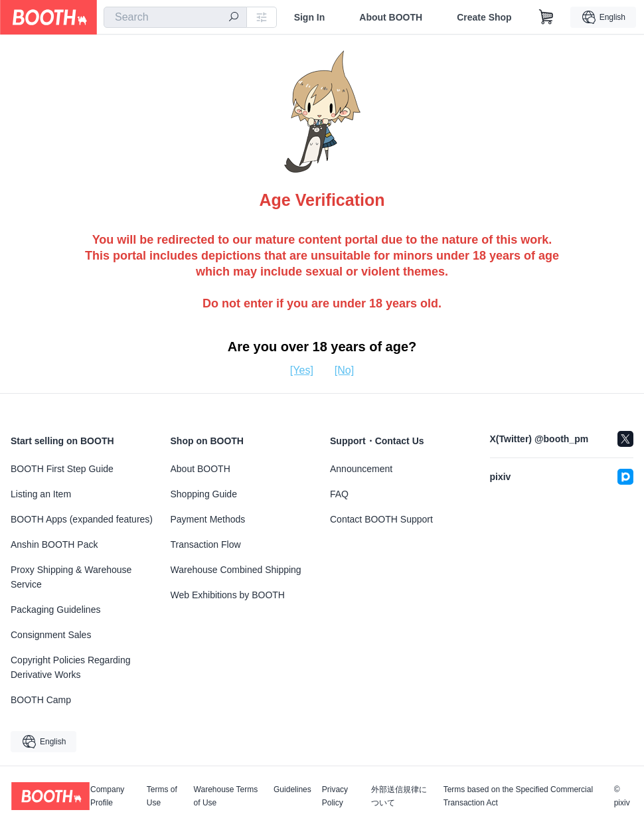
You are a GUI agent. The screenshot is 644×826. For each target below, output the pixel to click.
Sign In (310, 17)
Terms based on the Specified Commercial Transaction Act (518, 796)
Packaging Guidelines (55, 610)
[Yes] (302, 370)
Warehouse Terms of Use (226, 796)
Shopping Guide (204, 494)
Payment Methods (208, 519)
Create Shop (484, 17)
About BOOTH (391, 17)
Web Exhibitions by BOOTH (228, 595)
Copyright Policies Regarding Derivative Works (71, 667)
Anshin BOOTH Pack (54, 544)
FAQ (339, 494)
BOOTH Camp (41, 700)
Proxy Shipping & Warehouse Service (71, 577)
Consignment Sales (51, 635)
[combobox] (175, 17)
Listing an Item (41, 494)
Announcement (361, 469)
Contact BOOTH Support (381, 519)
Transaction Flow (206, 544)
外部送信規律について (399, 796)
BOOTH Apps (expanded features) (82, 519)
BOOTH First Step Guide (62, 469)
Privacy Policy (335, 796)
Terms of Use (162, 796)
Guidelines (292, 790)
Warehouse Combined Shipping (236, 570)
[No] (344, 370)
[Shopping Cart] (546, 17)
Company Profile (107, 796)
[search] (234, 18)
